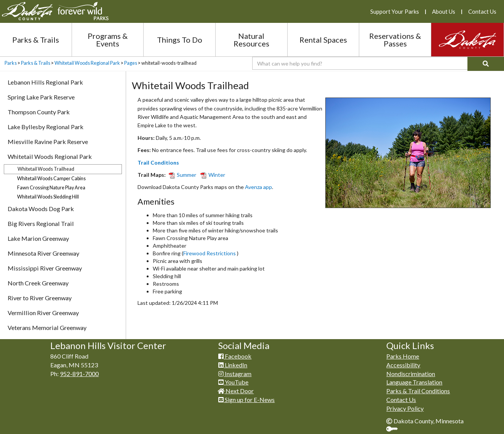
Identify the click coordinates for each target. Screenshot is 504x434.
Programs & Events (108, 40)
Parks (11, 63)
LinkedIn (233, 365)
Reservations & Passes (395, 40)
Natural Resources (251, 40)
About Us (444, 11)
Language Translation (414, 382)
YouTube (233, 382)
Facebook (235, 356)
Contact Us (482, 11)
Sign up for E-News (246, 400)
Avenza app (258, 187)
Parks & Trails (36, 40)
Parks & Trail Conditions (418, 391)
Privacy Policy (405, 408)
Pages (131, 63)
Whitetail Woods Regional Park (87, 63)
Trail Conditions (158, 163)
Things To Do (180, 40)
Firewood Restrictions (210, 253)
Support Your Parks (395, 11)
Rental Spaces (323, 40)
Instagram (235, 374)
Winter (213, 175)
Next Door (236, 391)
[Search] (486, 64)
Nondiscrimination (411, 374)
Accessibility (403, 365)
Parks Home (403, 356)
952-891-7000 (79, 374)
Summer (184, 175)
